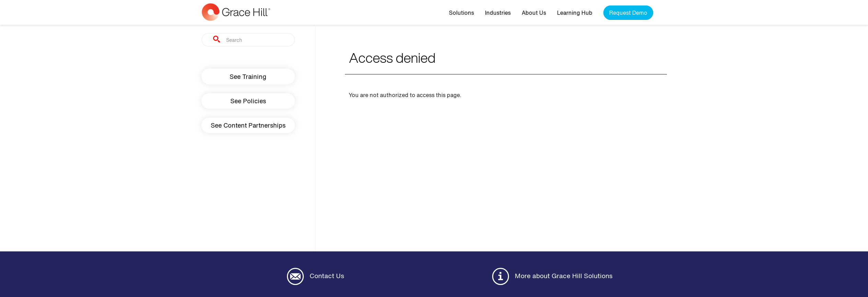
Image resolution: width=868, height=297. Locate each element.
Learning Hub (575, 13)
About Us (534, 13)
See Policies (248, 101)
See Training (248, 76)
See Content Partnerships (248, 125)
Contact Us (316, 276)
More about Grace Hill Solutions (552, 276)
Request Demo (628, 13)
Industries (498, 13)
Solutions (461, 13)
